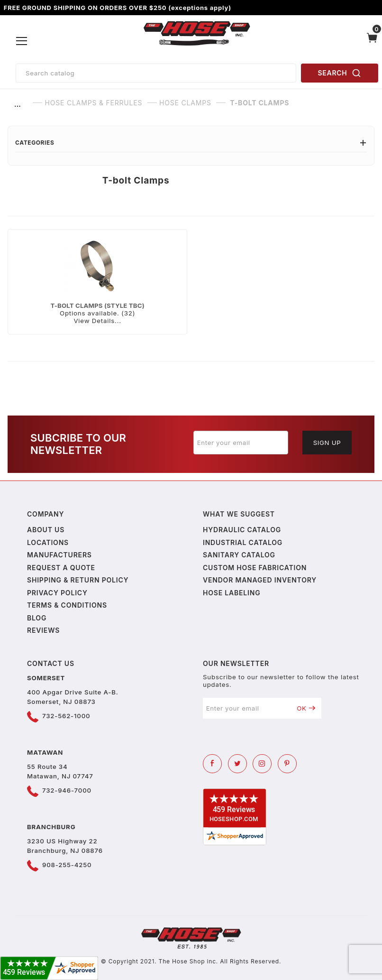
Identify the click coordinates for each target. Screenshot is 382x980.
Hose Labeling (232, 593)
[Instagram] (262, 764)
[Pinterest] (287, 764)
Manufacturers (59, 555)
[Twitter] (237, 764)
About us (46, 530)
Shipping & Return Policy (78, 580)
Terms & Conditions (67, 605)
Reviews (43, 630)
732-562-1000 (66, 716)
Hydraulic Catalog (242, 530)
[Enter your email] (241, 443)
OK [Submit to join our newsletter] (306, 708)
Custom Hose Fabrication (255, 568)
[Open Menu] (22, 41)
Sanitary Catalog (239, 555)
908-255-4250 (67, 865)
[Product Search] (156, 73)
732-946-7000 (67, 790)
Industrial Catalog (243, 542)
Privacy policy (57, 593)
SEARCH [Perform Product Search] (340, 73)
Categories (191, 143)
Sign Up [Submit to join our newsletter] (327, 443)
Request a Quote (61, 568)
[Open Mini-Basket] (372, 41)
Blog (37, 618)
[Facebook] (212, 764)
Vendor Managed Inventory (260, 580)
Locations (48, 542)
